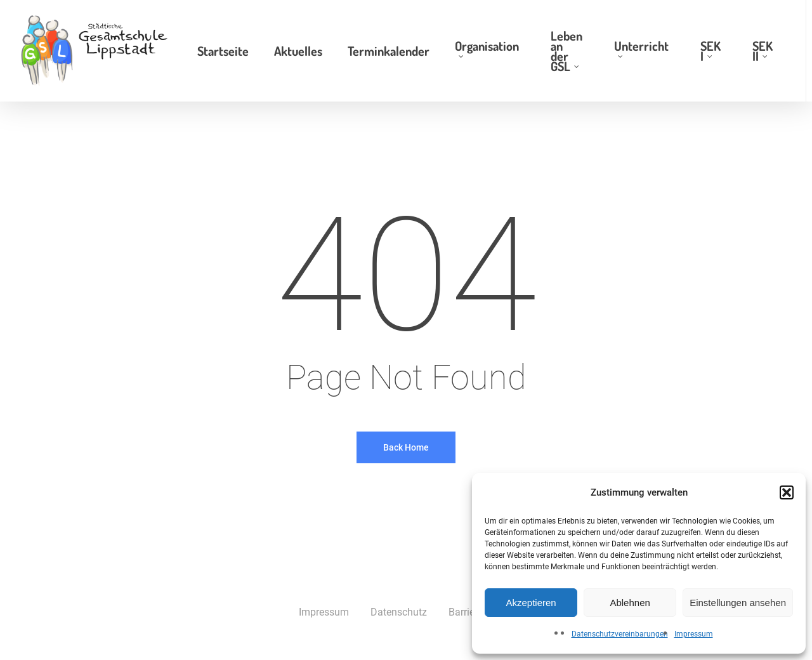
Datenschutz (399, 612)
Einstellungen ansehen (738, 603)
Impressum (694, 634)
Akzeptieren (531, 603)
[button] (787, 492)
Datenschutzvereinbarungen (620, 634)
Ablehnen (630, 603)
